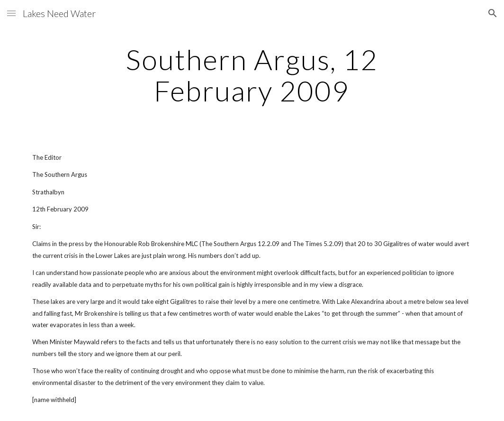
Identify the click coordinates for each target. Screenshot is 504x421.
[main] (252, 75)
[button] (11, 13)
